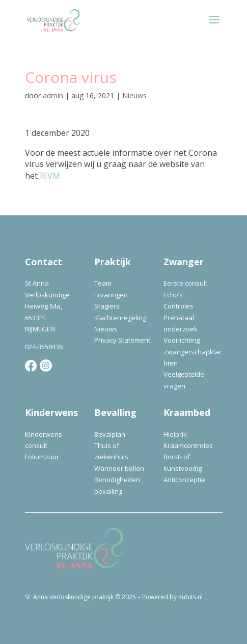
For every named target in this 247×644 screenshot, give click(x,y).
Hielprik (175, 434)
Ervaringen (111, 295)
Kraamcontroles (188, 445)
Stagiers (107, 306)
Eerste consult (185, 283)
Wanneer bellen (119, 468)
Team (103, 283)
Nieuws (134, 95)
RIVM (50, 176)
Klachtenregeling (120, 318)
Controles (179, 306)
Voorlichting (182, 340)
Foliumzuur (42, 457)
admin (53, 95)
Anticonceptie (184, 480)
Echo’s (173, 295)
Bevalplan (110, 434)
